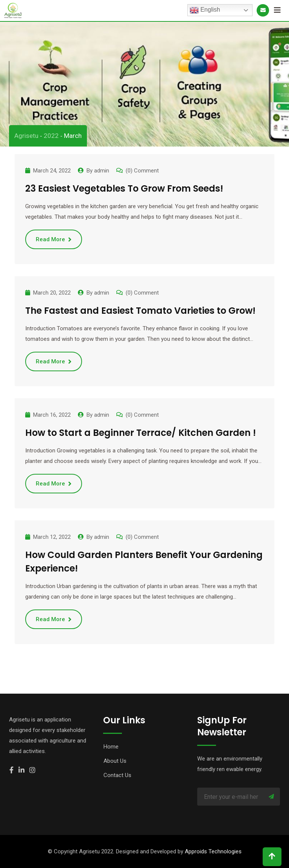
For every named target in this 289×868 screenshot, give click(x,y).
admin (102, 171)
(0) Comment (142, 171)
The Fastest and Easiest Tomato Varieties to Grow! (140, 311)
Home (111, 747)
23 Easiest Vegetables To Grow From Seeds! (124, 188)
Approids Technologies (213, 851)
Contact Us (117, 775)
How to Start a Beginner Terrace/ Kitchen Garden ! (141, 433)
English (205, 10)
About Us (115, 761)
